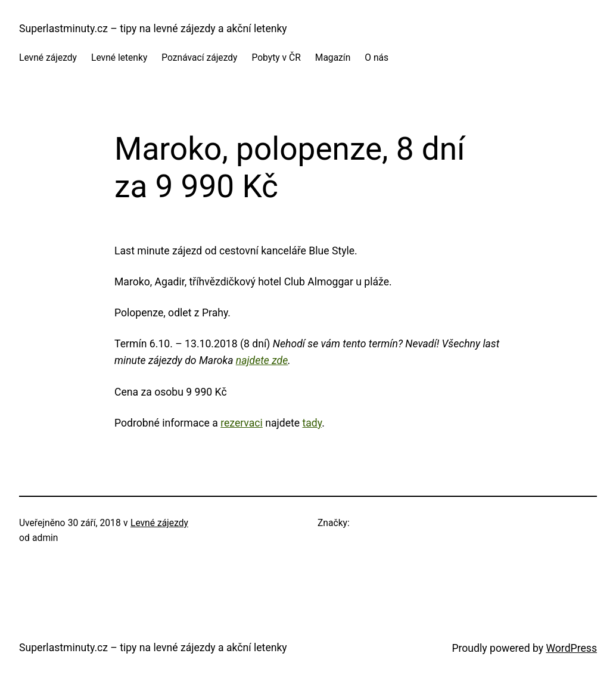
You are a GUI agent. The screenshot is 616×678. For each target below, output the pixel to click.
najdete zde (262, 360)
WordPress (571, 648)
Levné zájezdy (159, 523)
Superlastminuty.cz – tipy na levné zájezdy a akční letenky (153, 29)
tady (312, 423)
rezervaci (242, 423)
